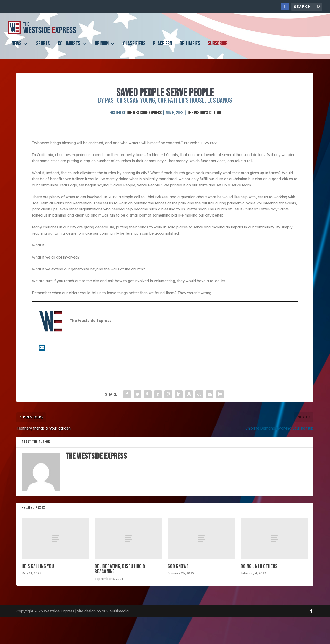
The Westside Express (144, 113)
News (16, 48)
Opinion (102, 48)
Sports (43, 48)
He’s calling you (38, 566)
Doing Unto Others (259, 566)
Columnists (69, 48)
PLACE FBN (163, 48)
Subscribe (217, 48)
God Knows (178, 566)
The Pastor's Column (204, 113)
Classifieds (134, 48)
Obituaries (190, 48)
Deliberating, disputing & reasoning (120, 569)
